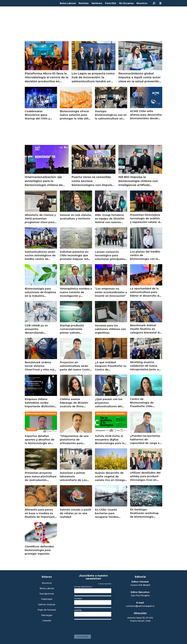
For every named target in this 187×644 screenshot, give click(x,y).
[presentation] (94, 626)
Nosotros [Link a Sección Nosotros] (47, 583)
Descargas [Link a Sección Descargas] (47, 615)
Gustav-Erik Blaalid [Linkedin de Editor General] (140, 585)
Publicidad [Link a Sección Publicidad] (47, 599)
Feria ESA (111, 3)
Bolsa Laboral (68, 3)
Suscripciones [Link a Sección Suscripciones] (47, 594)
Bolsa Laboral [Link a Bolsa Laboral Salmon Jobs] (47, 589)
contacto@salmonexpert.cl (140, 606)
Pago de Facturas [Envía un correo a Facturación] (47, 610)
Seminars (97, 3)
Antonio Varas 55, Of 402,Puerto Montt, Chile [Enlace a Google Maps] (140, 619)
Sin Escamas (126, 3)
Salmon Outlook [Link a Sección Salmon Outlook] (47, 605)
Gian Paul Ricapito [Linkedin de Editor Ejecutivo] (140, 596)
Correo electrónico (84, 587)
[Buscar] (154, 3)
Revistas (84, 3)
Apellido (78, 610)
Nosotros (142, 3)
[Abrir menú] (160, 3)
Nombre (78, 599)
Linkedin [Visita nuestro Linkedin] (47, 621)
